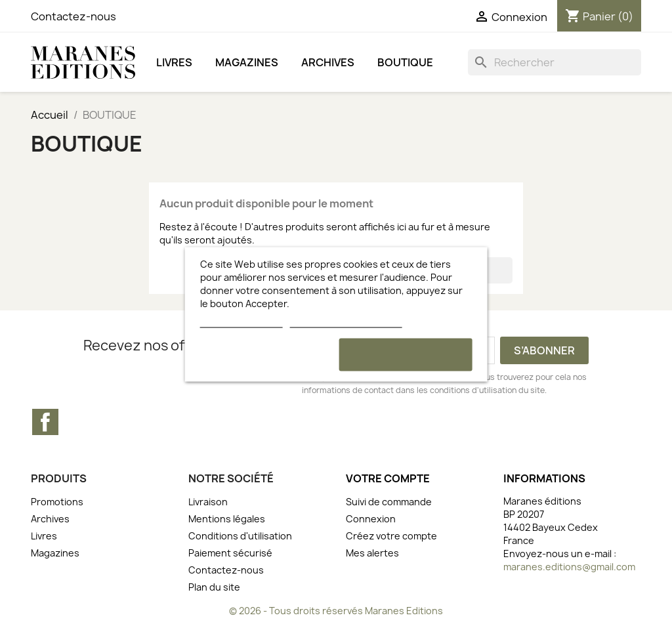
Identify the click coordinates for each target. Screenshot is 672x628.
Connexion (371, 519)
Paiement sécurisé (230, 553)
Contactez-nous (73, 16)
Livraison (208, 502)
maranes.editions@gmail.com (569, 567)
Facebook (45, 422)
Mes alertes (372, 553)
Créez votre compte (391, 536)
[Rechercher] (555, 62)
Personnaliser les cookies (346, 321)
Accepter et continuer (406, 354)
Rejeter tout (267, 354)
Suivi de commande (389, 502)
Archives (328, 62)
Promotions (57, 502)
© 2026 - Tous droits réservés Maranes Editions (336, 611)
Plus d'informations (241, 321)
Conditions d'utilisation (240, 536)
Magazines (247, 62)
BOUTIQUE (405, 62)
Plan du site (214, 587)
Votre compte (388, 478)
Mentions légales (227, 519)
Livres (174, 62)
